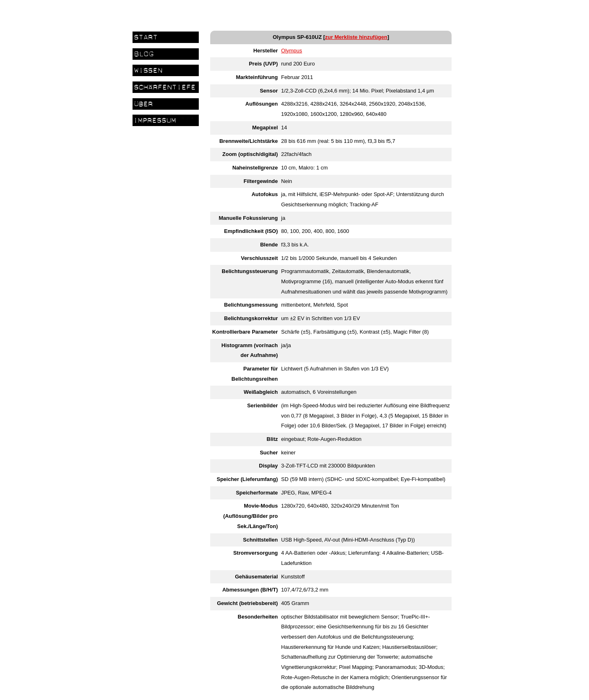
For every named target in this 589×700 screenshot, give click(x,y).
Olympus (291, 51)
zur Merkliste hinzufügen (356, 37)
